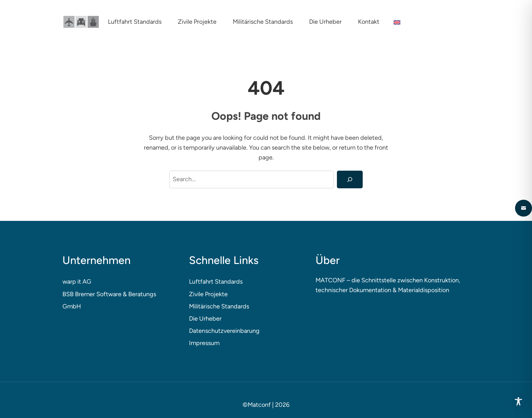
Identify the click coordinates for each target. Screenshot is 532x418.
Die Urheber (205, 319)
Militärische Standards (219, 306)
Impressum (204, 343)
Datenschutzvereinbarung (224, 331)
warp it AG (77, 282)
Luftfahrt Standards (216, 282)
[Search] (350, 179)
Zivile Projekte (208, 294)
